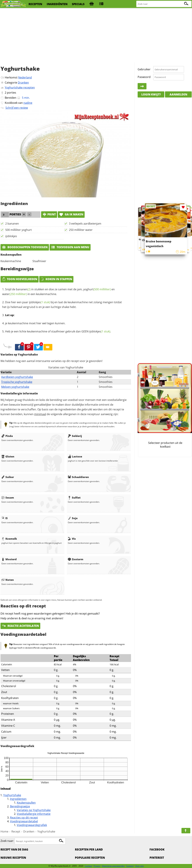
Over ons (139, 866)
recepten (35, 4)
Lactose (75, 456)
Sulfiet (74, 498)
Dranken (23, 83)
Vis (72, 539)
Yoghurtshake (12, 795)
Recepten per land (89, 849)
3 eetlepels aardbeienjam (85, 224)
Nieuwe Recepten (13, 858)
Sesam (8, 498)
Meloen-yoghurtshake (15, 387)
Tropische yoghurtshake (17, 382)
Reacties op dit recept (24, 818)
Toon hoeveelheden (20, 279)
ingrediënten (57, 4)
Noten (8, 580)
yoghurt (97, 289)
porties (12, 93)
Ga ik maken (71, 214)
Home (4, 831)
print (49, 214)
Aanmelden (178, 94)
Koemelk (9, 539)
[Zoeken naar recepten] (164, 4)
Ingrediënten (18, 799)
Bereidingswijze (20, 806)
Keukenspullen (26, 803)
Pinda (7, 436)
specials (78, 4)
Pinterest (157, 858)
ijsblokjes (11, 236)
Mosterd (9, 559)
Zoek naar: (7, 841)
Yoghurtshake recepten (20, 87)
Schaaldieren (78, 477)
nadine (28, 103)
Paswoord (144, 77)
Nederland (25, 77)
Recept (16, 831)
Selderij (75, 436)
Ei (5, 518)
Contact (88, 866)
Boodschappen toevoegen (25, 247)
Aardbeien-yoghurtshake (17, 377)
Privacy (97, 866)
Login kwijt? (151, 94)
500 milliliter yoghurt (19, 230)
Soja (73, 518)
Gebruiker (144, 69)
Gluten (8, 456)
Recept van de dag (14, 849)
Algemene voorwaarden (113, 866)
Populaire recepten (90, 858)
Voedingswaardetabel (24, 821)
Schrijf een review (17, 108)
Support (130, 866)
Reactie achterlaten (20, 626)
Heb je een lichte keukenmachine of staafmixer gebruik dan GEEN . (58, 331)
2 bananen (12, 224)
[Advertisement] (96, 36)
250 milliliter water (81, 230)
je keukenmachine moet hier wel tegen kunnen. (35, 323)
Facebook (157, 849)
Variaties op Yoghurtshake (34, 810)
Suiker (8, 477)
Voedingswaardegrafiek (32, 825)
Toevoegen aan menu (70, 247)
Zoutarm (76, 559)
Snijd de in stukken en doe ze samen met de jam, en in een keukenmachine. (58, 292)
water (15, 294)
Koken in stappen (56, 279)
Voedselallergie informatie (34, 814)
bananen (23, 289)
